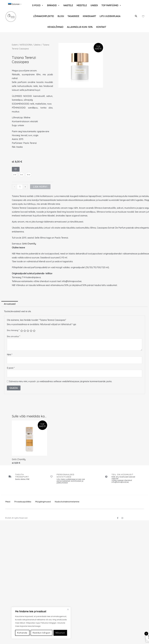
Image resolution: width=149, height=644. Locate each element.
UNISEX (94, 5)
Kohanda (16, 633)
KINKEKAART (89, 16)
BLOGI (61, 16)
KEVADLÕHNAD (55, 27)
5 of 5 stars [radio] (34, 331)
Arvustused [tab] (10, 304)
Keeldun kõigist (35, 633)
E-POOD (38, 5)
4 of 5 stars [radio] (31, 331)
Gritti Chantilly (29, 244)
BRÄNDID (53, 5)
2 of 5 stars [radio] (25, 331)
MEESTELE (82, 5)
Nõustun (54, 633)
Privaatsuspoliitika (23, 502)
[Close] (62, 609)
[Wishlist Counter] (143, 16)
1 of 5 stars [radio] (22, 331)
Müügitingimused (43, 502)
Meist (8, 502)
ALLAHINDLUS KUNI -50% (80, 27)
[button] (136, 16)
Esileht (15, 45)
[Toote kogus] (20, 187)
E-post (11, 368)
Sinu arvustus (13, 337)
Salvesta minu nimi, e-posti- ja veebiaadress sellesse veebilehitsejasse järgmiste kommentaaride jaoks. (61, 381)
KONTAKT (101, 27)
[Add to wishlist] (16, 169)
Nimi (10, 355)
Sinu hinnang (13, 330)
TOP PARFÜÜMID (111, 5)
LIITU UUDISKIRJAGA (110, 16)
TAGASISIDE (73, 16)
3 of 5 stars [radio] (28, 331)
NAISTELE (68, 5)
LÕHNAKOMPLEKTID (44, 16)
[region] (35, 623)
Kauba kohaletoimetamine (67, 502)
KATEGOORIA (26, 45)
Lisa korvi (40, 187)
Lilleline (37, 45)
